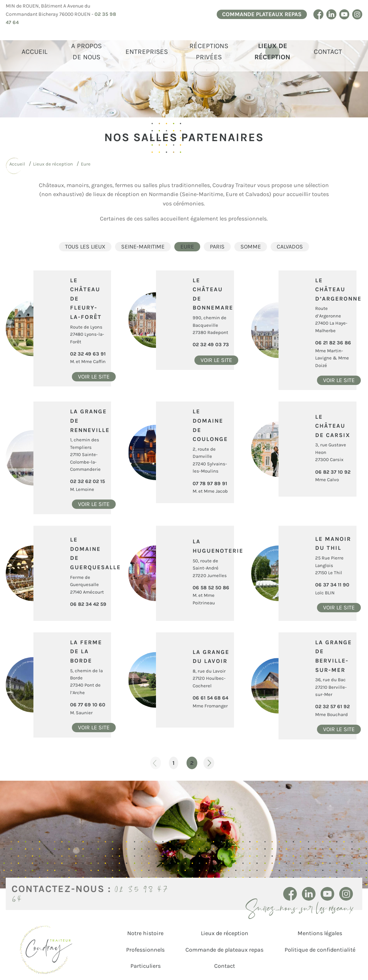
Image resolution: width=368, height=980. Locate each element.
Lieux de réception (272, 51)
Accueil (34, 52)
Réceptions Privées (209, 51)
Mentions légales (320, 933)
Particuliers (146, 966)
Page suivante (209, 763)
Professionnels (145, 950)
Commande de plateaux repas (224, 950)
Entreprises (147, 52)
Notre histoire (145, 933)
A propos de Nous (86, 51)
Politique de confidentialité (320, 950)
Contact (328, 52)
